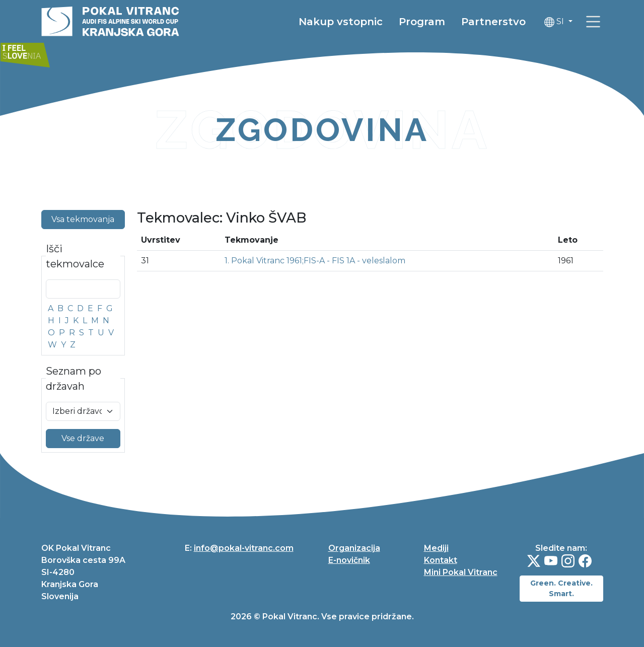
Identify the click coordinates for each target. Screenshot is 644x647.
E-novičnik (349, 560)
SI (555, 23)
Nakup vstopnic (341, 23)
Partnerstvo (493, 23)
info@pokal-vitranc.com (244, 548)
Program (422, 23)
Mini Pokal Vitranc (461, 572)
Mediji (436, 548)
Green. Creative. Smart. (561, 588)
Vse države (83, 438)
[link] (593, 23)
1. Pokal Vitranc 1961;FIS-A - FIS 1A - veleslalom (315, 261)
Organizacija (354, 548)
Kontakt (441, 560)
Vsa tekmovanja (83, 219)
